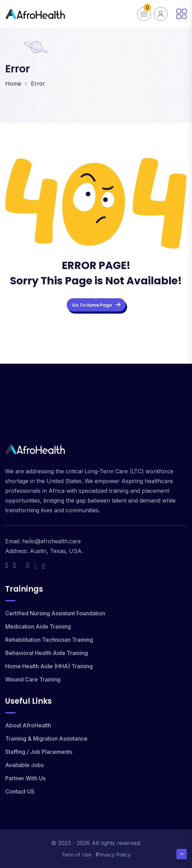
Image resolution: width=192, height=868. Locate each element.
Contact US (20, 791)
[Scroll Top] (182, 854)
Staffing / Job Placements (39, 752)
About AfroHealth (28, 725)
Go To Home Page (96, 305)
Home (13, 84)
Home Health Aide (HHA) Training (49, 666)
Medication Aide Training (38, 626)
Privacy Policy (114, 855)
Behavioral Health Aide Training (47, 653)
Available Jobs (24, 765)
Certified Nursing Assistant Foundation (55, 613)
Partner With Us (25, 778)
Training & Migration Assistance (46, 739)
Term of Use (77, 855)
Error (38, 84)
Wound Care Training (33, 679)
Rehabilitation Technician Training (49, 640)
